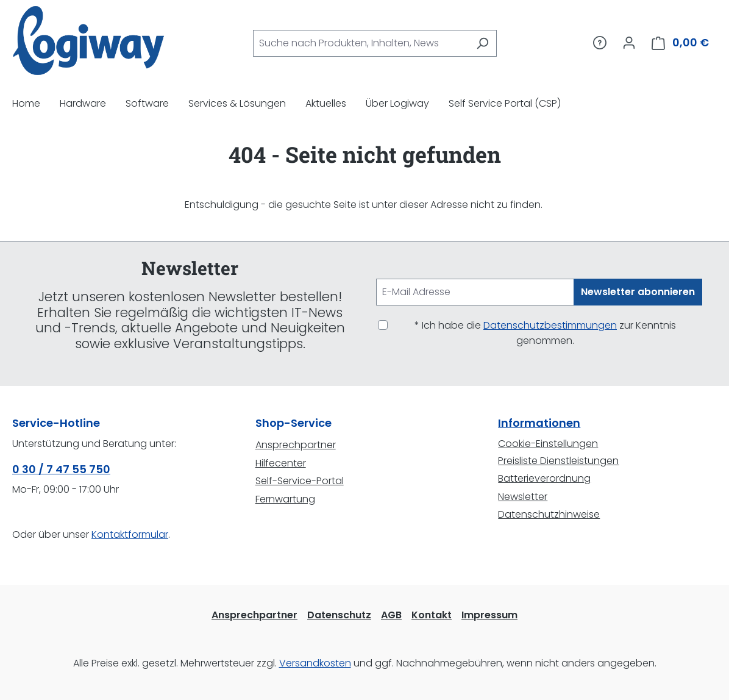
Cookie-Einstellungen (548, 444)
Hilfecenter (281, 463)
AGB (391, 615)
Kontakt (432, 615)
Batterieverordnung (544, 478)
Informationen (539, 423)
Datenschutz (339, 615)
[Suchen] (482, 43)
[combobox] (361, 43)
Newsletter (523, 497)
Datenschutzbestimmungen (550, 325)
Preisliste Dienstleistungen (558, 461)
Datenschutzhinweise (549, 514)
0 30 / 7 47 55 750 (61, 469)
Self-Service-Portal (300, 481)
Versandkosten (315, 663)
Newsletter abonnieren (638, 292)
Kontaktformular (130, 534)
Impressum (489, 615)
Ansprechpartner (296, 445)
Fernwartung (285, 499)
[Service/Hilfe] (600, 43)
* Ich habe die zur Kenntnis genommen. (545, 333)
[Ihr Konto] (629, 43)
